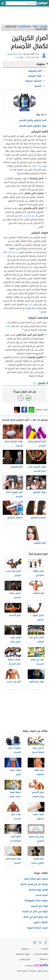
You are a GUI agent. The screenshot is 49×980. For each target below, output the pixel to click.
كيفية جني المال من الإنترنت (35, 911)
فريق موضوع (25, 959)
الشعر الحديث (42, 895)
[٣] (23, 329)
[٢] (40, 311)
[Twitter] (40, 942)
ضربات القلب (37, 166)
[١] (17, 173)
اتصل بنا (44, 949)
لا (21, 398)
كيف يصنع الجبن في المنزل (35, 917)
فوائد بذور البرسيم (39, 906)
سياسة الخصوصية (23, 954)
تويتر (17, 410)
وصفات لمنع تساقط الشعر (36, 879)
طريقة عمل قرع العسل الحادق (34, 884)
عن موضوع (26, 949)
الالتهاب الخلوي (41, 922)
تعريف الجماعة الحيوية (37, 928)
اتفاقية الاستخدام (41, 954)
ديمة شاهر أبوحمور (15, 54)
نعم (28, 398)
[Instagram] (35, 942)
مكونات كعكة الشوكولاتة (36, 901)
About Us (44, 959)
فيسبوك (24, 410)
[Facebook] (46, 942)
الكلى (8, 326)
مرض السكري (29, 216)
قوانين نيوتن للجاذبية (38, 890)
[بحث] (35, 3)
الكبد (30, 304)
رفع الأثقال (13, 252)
